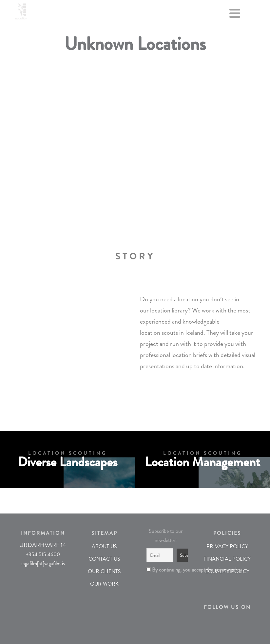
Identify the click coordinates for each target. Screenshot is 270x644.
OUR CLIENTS (104, 571)
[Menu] (235, 15)
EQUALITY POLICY (227, 571)
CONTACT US (104, 559)
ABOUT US (104, 546)
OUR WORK (104, 584)
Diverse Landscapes (67, 462)
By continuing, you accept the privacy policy (166, 570)
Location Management (202, 462)
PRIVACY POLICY (227, 546)
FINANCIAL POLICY (227, 559)
